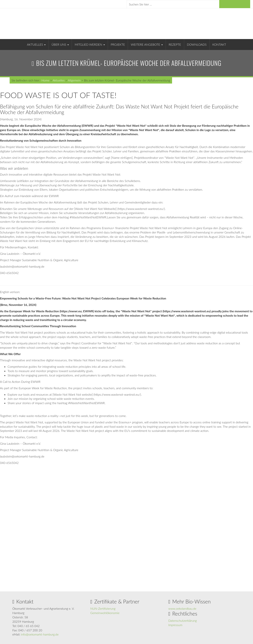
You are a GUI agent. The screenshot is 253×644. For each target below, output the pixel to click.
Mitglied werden (90, 44)
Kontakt (219, 44)
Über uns (60, 44)
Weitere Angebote (147, 44)
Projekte (118, 44)
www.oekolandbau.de (182, 608)
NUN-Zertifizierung (103, 608)
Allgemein (74, 80)
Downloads (197, 44)
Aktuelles (36, 44)
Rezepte (175, 44)
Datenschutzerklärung (183, 621)
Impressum (175, 625)
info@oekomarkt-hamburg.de (40, 634)
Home (45, 80)
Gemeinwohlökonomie (105, 613)
